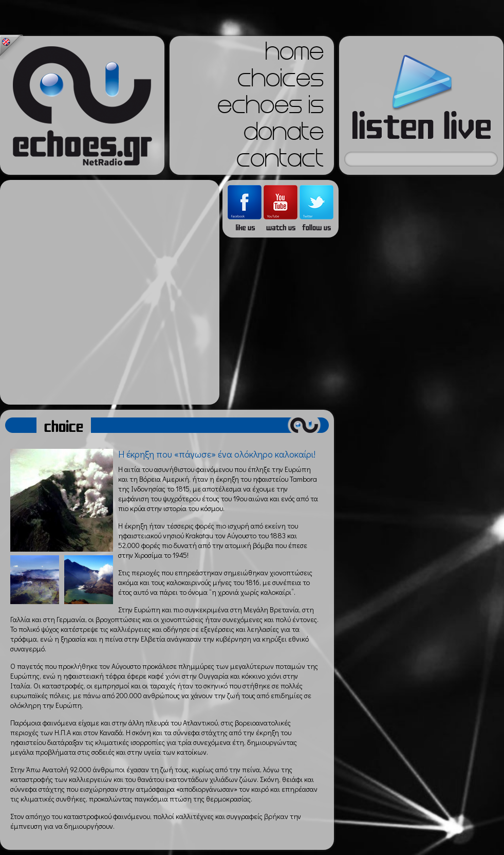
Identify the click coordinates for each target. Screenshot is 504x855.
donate (284, 135)
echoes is (270, 108)
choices (281, 81)
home (294, 54)
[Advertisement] (107, 292)
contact (280, 161)
